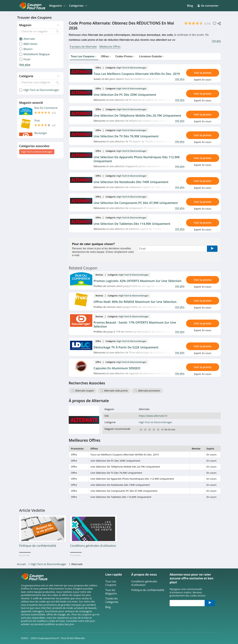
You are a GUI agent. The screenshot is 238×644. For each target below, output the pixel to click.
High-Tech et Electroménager (37, 152)
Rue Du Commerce (46, 108)
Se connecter (208, 6)
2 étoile (145, 429)
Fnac (37, 121)
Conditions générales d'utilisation (144, 583)
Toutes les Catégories (112, 600)
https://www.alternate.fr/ (153, 416)
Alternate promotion (149, 391)
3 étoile (149, 429)
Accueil (21, 564)
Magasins (57, 6)
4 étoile (154, 429)
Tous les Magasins (111, 592)
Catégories (77, 6)
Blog (190, 6)
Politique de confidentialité (148, 590)
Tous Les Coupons (111, 583)
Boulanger (41, 133)
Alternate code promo (116, 391)
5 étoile (158, 429)
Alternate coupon (85, 391)
